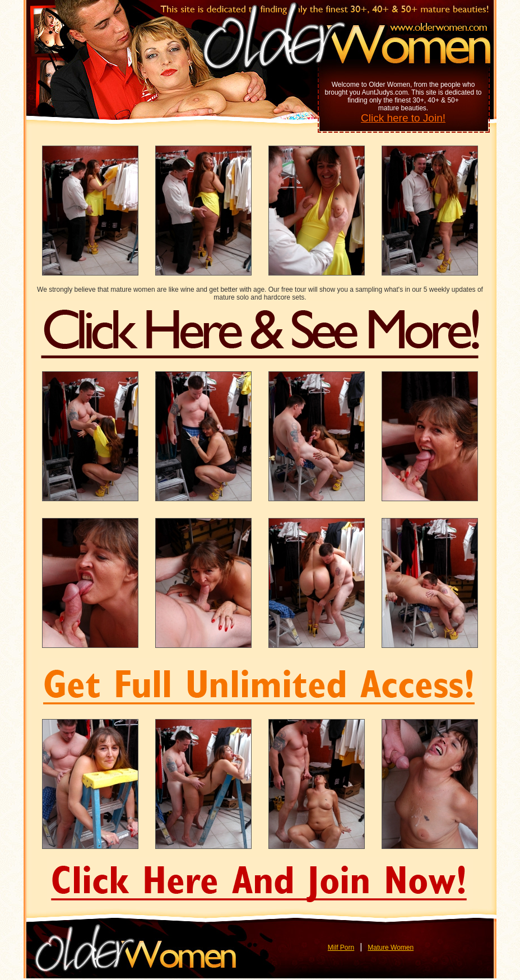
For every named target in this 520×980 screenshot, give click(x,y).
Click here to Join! (403, 118)
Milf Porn (341, 948)
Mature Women (391, 948)
